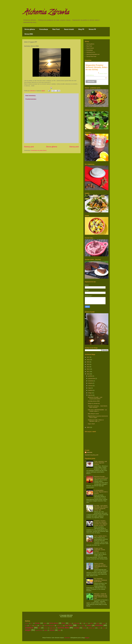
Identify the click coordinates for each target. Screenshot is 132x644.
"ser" (32, 623)
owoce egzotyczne (49, 626)
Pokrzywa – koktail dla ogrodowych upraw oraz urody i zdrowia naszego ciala (101, 596)
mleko (31, 626)
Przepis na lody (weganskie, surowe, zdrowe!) (100, 550)
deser (64, 623)
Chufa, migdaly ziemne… (101, 536)
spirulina (46, 628)
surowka (76, 628)
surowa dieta (63, 628)
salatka (89, 625)
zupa (59, 630)
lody (26, 626)
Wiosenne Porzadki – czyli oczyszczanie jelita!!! (95, 398)
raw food (69, 625)
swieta (84, 628)
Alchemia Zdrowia (46, 13)
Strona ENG (29, 34)
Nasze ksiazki (69, 29)
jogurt (87, 623)
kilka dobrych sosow (93, 414)
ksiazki (104, 623)
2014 (88, 364)
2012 (88, 369)
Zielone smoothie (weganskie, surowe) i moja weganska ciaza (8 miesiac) (101, 566)
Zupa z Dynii (91, 424)
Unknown (89, 452)
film (82, 623)
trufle (99, 628)
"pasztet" (27, 623)
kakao (92, 623)
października (92, 378)
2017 (88, 357)
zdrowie (52, 630)
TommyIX (67, 638)
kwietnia (91, 390)
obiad (36, 626)
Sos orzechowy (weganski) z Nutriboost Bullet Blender (100, 580)
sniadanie (29, 628)
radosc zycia (60, 626)
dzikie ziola (76, 623)
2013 (88, 367)
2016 (88, 360)
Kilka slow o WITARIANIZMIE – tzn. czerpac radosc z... (97, 411)
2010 (88, 374)
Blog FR (81, 29)
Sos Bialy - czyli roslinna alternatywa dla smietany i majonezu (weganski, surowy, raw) (101, 508)
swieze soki (92, 628)
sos (39, 628)
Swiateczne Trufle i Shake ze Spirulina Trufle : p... (96, 421)
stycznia (91, 395)
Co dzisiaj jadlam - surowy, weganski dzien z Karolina (101, 492)
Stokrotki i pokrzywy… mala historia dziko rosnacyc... (97, 407)
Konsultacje (44, 29)
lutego (90, 393)
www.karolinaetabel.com (93, 54)
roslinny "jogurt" (81, 626)
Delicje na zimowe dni (94, 403)
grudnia (90, 376)
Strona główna (30, 29)
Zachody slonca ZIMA (94, 401)
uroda (104, 628)
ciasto (45, 623)
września (91, 381)
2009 (88, 427)
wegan (28, 630)
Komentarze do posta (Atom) (39, 150)
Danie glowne (54, 623)
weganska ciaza (39, 630)
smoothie (99, 625)
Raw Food (56, 29)
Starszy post (74, 147)
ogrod (41, 626)
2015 (88, 362)
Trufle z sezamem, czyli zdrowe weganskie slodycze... (100, 463)
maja (90, 388)
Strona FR (92, 29)
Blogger (87, 638)
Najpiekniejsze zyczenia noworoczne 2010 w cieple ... (98, 417)
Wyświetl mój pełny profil (92, 455)
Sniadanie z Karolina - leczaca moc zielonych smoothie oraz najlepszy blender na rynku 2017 (101, 523)
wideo (46, 630)
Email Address (96, 75)
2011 (88, 372)
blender (37, 623)
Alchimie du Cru (91, 52)
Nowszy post (29, 147)
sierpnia (91, 383)
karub (98, 623)
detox (70, 623)
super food (52, 628)
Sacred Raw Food (91, 56)
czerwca (91, 386)
